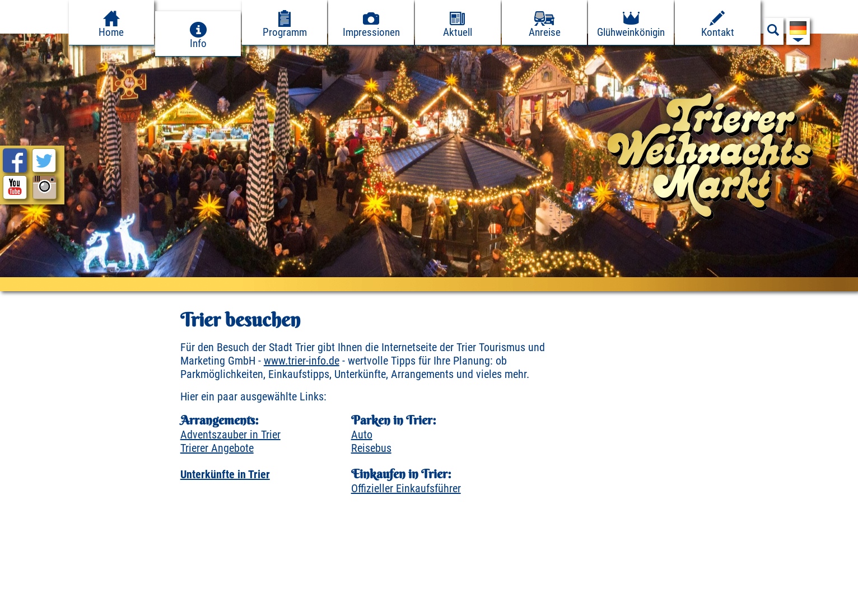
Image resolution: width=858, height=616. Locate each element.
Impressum (32, 604)
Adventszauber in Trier (230, 435)
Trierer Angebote (217, 448)
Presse (155, 604)
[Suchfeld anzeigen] (773, 33)
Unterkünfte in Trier (225, 474)
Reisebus (371, 448)
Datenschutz (98, 604)
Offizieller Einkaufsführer (406, 488)
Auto (362, 435)
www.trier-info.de (302, 361)
